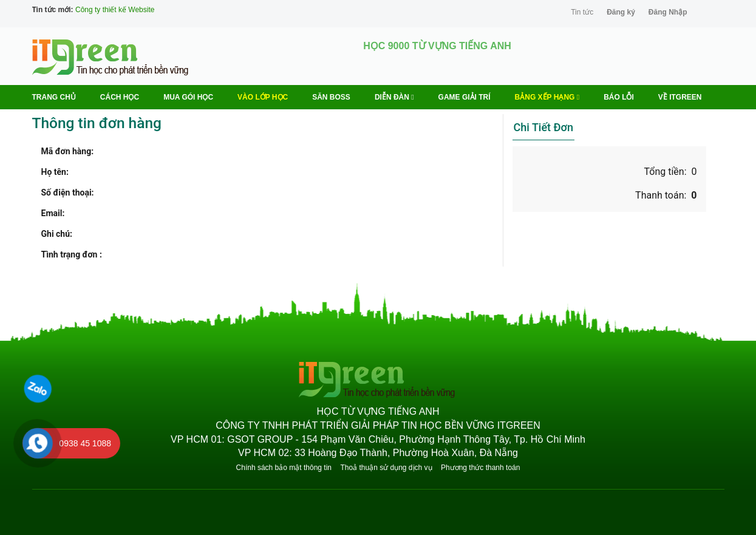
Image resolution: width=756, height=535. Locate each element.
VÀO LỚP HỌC (263, 97)
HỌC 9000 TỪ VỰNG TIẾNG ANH (437, 46)
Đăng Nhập (668, 12)
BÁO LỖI (619, 97)
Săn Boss (331, 97)
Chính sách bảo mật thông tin (284, 468)
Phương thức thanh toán (480, 468)
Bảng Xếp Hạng (547, 97)
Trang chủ (54, 97)
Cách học (120, 97)
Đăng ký (621, 12)
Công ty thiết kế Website (115, 10)
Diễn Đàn (394, 97)
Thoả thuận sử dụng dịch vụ (386, 468)
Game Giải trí (465, 97)
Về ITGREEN (680, 97)
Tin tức (582, 12)
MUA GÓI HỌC (188, 97)
